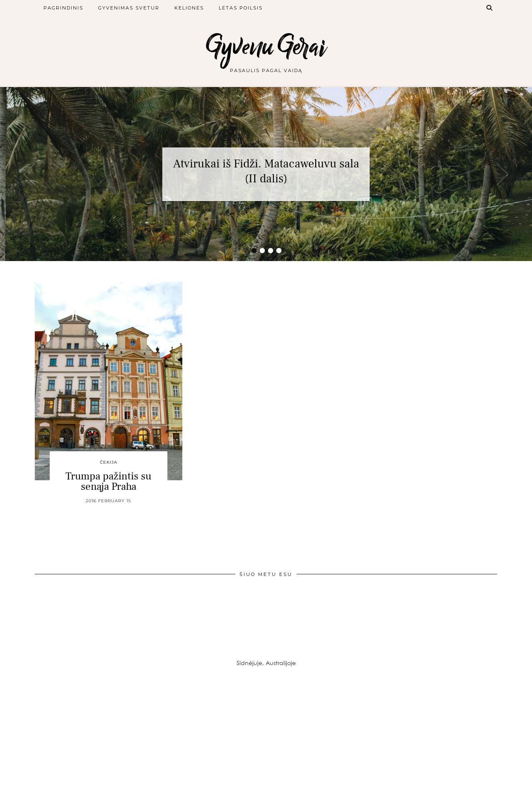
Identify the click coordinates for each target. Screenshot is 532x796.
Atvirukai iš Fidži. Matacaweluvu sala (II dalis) (266, 171)
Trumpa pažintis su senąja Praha (109, 481)
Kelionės (189, 8)
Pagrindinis (63, 8)
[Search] (490, 8)
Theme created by (460, 787)
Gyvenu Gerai (266, 47)
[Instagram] (44, 733)
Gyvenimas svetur (129, 8)
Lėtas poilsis (241, 8)
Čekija (109, 462)
